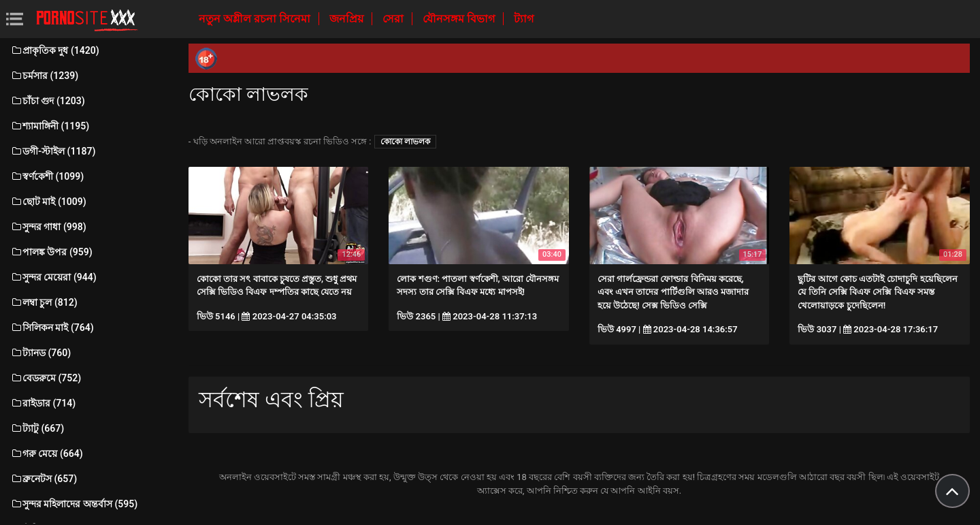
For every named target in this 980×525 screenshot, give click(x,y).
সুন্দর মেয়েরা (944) (53, 277)
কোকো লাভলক (405, 142)
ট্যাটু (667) (37, 428)
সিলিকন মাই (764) (52, 328)
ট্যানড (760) (40, 353)
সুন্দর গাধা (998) (48, 227)
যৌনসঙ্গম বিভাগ (460, 19)
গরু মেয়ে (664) (47, 454)
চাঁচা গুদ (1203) (48, 101)
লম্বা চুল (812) (44, 302)
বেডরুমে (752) (46, 378)
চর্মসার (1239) (44, 76)
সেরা (394, 19)
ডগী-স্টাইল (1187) (53, 151)
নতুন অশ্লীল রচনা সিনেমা (256, 19)
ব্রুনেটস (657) (44, 479)
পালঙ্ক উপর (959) (51, 252)
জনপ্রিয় (348, 19)
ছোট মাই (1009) (48, 202)
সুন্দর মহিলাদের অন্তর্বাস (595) (74, 504)
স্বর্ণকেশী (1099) (47, 176)
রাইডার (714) (43, 403)
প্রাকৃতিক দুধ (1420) (55, 50)
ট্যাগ (524, 19)
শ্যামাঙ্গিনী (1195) (50, 126)
